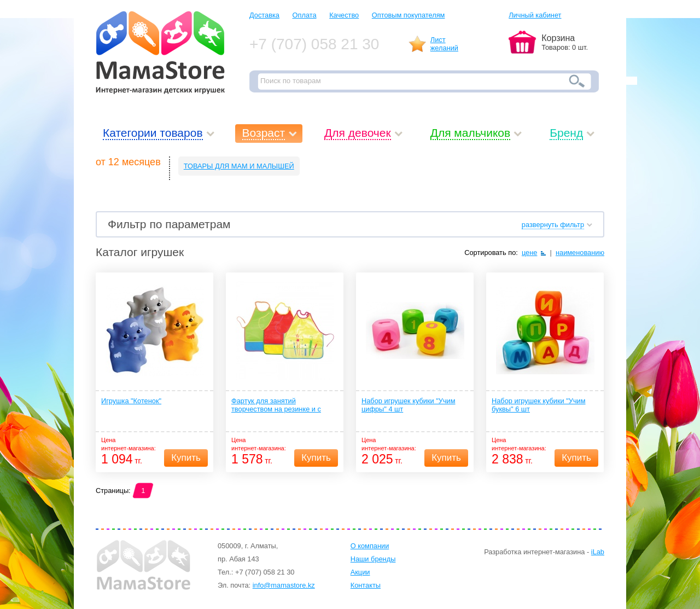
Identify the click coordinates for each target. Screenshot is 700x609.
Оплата (305, 15)
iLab (598, 552)
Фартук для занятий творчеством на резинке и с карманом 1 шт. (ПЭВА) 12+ (276, 405)
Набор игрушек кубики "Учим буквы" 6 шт (539, 405)
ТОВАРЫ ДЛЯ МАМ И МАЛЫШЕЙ (239, 166)
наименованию (580, 253)
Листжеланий (444, 44)
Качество (344, 15)
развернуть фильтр (553, 225)
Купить (186, 458)
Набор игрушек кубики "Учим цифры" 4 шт (409, 405)
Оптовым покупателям (409, 15)
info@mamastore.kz (284, 585)
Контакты (366, 585)
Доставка (264, 15)
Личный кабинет (535, 15)
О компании (370, 546)
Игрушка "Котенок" (131, 401)
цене (530, 253)
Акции (360, 572)
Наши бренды (373, 559)
